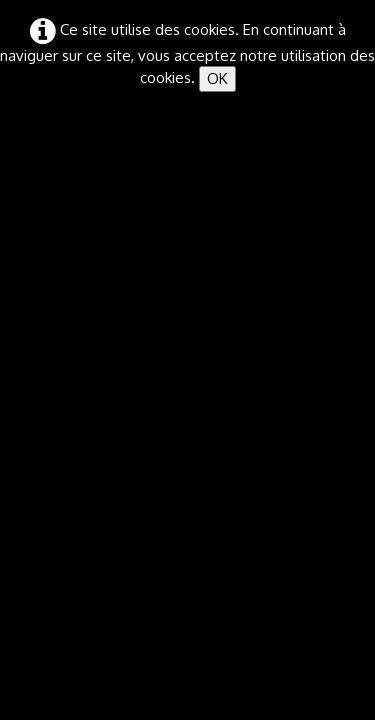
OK (217, 78)
